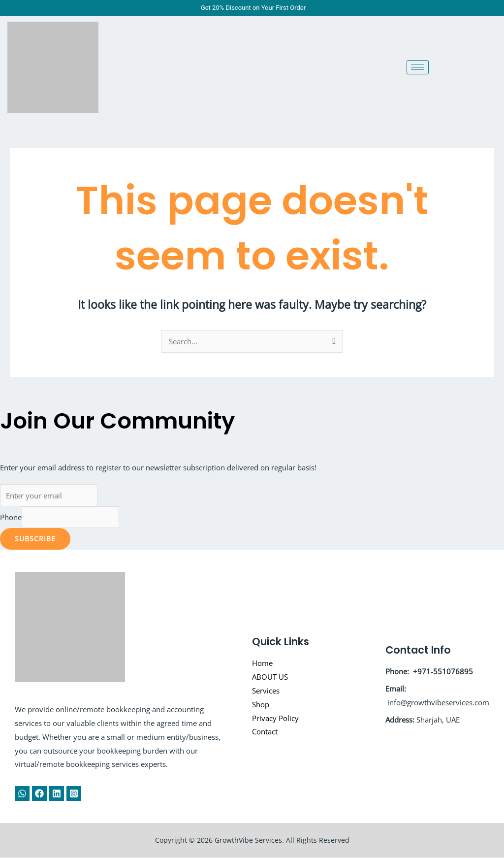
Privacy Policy (275, 718)
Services (266, 691)
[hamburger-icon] (418, 67)
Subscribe (35, 539)
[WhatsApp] (22, 794)
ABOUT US (270, 677)
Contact (265, 732)
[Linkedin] (57, 794)
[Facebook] (39, 794)
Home (262, 663)
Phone (11, 517)
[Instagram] (74, 794)
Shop (261, 704)
